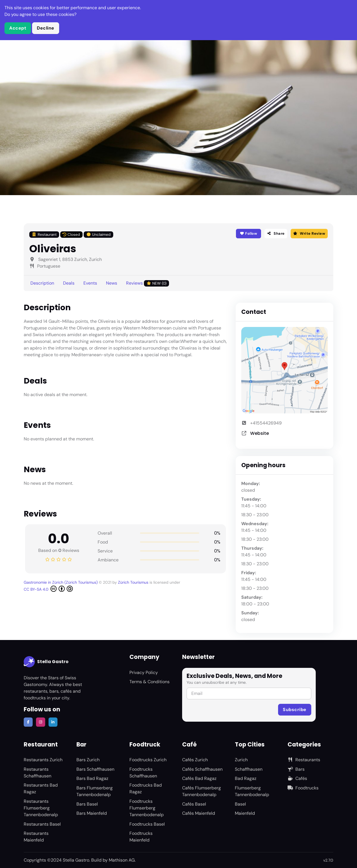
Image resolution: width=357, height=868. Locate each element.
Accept (18, 28)
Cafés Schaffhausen (202, 769)
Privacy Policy (144, 672)
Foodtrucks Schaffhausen (143, 773)
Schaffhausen (249, 769)
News (112, 283)
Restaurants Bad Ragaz (41, 788)
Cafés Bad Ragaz (199, 778)
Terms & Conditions (149, 682)
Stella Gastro (46, 662)
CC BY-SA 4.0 (48, 589)
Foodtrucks (303, 788)
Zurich (241, 760)
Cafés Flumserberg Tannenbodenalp (202, 791)
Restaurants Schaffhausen (38, 773)
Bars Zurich (88, 760)
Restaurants (304, 760)
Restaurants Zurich (43, 760)
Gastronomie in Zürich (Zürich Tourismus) (61, 582)
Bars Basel (87, 804)
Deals (69, 283)
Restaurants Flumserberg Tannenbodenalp (41, 808)
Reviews (148, 283)
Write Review (309, 233)
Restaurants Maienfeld (36, 837)
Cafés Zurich (195, 760)
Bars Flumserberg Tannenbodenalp (95, 791)
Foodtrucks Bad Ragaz (146, 788)
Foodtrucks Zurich (148, 760)
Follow (248, 233)
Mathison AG (122, 860)
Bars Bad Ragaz (92, 778)
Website (260, 433)
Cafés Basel (194, 804)
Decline (46, 28)
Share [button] (276, 233)
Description (42, 283)
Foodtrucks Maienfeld (141, 837)
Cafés (297, 778)
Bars (296, 769)
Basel (240, 804)
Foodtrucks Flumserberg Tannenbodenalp (147, 808)
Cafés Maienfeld (199, 813)
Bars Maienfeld (92, 813)
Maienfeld (245, 813)
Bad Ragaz (246, 778)
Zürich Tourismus (134, 582)
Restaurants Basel (42, 824)
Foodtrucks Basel (147, 824)
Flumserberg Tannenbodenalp (252, 791)
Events (90, 283)
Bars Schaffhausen (95, 769)
